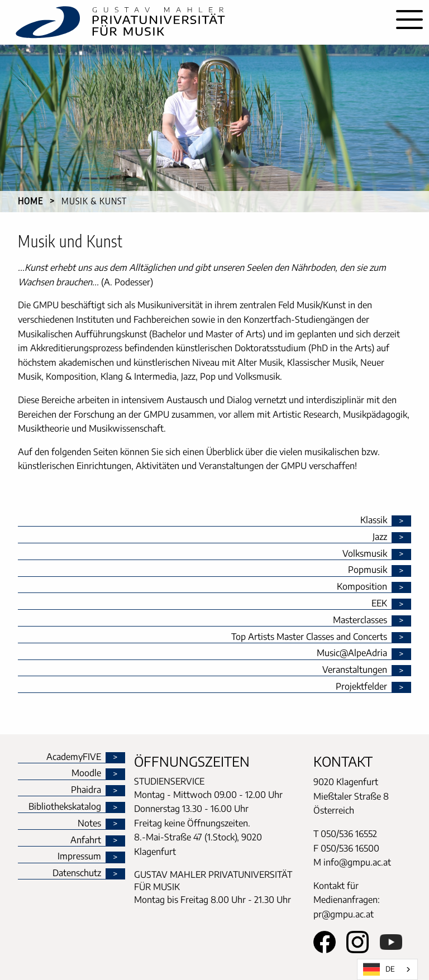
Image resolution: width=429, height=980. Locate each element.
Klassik (374, 520)
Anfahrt (86, 840)
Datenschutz (77, 873)
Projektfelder (361, 687)
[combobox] (387, 969)
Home (30, 201)
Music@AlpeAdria (352, 653)
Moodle (86, 773)
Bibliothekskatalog (65, 807)
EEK (379, 604)
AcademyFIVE (74, 757)
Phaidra (86, 790)
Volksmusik (365, 554)
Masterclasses (360, 620)
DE (379, 969)
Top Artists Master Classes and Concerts (309, 637)
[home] (195, 22)
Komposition (362, 587)
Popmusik (368, 570)
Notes (89, 824)
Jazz (380, 537)
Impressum (79, 857)
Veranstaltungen (355, 670)
